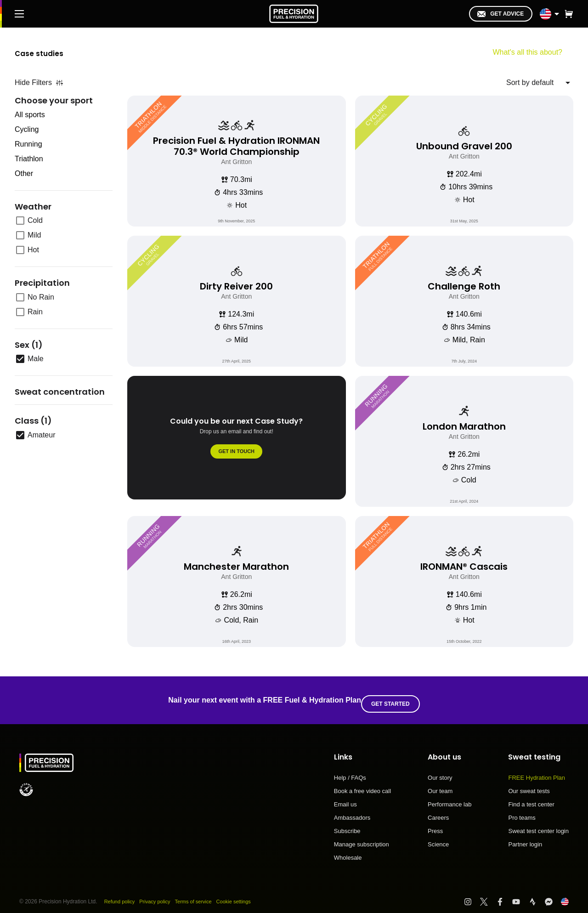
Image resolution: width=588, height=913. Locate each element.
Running (28, 144)
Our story (440, 771)
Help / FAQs (350, 771)
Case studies (51, 52)
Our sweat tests (529, 784)
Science (438, 837)
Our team (440, 784)
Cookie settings (244, 894)
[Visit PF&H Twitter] (488, 894)
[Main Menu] (19, 14)
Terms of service (201, 894)
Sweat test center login (538, 824)
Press (435, 824)
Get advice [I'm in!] (500, 14)
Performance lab (449, 797)
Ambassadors (352, 811)
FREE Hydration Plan (537, 771)
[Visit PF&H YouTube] (520, 894)
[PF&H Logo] (294, 14)
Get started (394, 697)
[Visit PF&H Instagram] (472, 894)
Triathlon (29, 159)
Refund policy (121, 894)
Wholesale (348, 850)
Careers (438, 811)
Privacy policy (159, 894)
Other (24, 173)
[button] (569, 14)
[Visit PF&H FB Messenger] (553, 894)
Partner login (525, 837)
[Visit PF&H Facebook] (504, 894)
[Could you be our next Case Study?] (237, 441)
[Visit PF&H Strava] (537, 894)
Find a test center (531, 797)
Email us (345, 797)
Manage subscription (362, 837)
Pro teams (522, 811)
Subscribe (347, 824)
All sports (30, 115)
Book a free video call (362, 784)
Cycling (27, 129)
